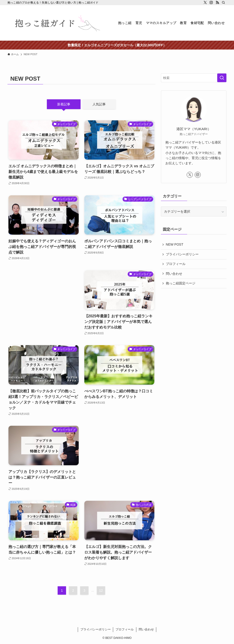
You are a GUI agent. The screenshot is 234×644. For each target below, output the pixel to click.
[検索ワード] (194, 78)
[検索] (223, 3)
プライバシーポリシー (182, 254)
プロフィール (176, 264)
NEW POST (175, 245)
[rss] (217, 3)
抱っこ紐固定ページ (181, 283)
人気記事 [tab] (99, 104)
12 (101, 590)
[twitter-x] (205, 3)
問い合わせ (174, 274)
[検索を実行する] (222, 78)
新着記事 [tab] (64, 104)
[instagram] (211, 3)
